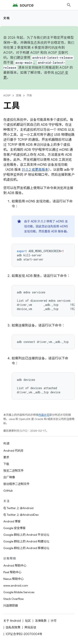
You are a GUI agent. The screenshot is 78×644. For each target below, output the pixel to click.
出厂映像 (9, 477)
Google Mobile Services (19, 592)
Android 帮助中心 (15, 566)
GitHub (8, 491)
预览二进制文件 (14, 471)
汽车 (29, 95)
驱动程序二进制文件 (16, 484)
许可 (54, 621)
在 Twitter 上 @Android (18, 508)
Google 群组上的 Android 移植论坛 (26, 548)
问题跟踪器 (11, 605)
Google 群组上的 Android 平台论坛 (26, 535)
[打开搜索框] (69, 5)
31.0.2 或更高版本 (35, 170)
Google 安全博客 (14, 528)
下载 (6, 464)
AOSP (7, 95)
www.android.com (16, 585)
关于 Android (12, 621)
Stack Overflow (14, 599)
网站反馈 (30, 627)
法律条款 (41, 621)
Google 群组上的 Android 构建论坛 (26, 541)
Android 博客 (12, 521)
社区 (28, 621)
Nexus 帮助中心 (14, 579)
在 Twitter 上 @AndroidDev (21, 515)
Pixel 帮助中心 (12, 572)
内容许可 (44, 415)
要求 (6, 457)
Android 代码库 (13, 451)
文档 (7, 18)
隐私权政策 (13, 627)
